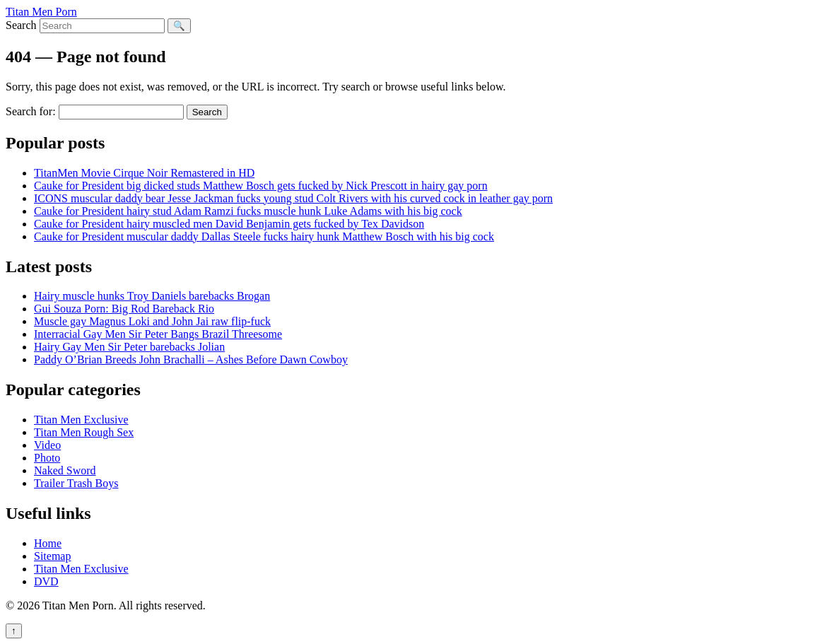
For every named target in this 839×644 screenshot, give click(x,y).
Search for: (31, 111)
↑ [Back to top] (14, 631)
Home (48, 543)
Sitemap (52, 556)
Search (21, 25)
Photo (47, 458)
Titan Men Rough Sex (84, 432)
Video (47, 445)
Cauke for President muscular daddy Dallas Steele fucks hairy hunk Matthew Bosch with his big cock (264, 236)
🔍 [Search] (179, 26)
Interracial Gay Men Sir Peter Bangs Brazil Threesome (158, 334)
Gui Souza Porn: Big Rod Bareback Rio (124, 309)
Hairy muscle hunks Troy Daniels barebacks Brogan (152, 296)
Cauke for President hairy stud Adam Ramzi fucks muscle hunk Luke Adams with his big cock (248, 211)
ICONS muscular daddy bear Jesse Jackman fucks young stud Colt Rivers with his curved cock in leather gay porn (293, 198)
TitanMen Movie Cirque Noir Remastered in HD (144, 173)
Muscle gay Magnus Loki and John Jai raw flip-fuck (152, 321)
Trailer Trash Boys (76, 483)
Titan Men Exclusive (81, 420)
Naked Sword (65, 470)
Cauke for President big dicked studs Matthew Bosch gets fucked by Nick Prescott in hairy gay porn (261, 186)
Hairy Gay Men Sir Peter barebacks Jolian (129, 347)
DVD (46, 581)
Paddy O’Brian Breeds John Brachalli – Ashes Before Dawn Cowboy (191, 359)
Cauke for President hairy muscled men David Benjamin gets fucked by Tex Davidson (229, 224)
